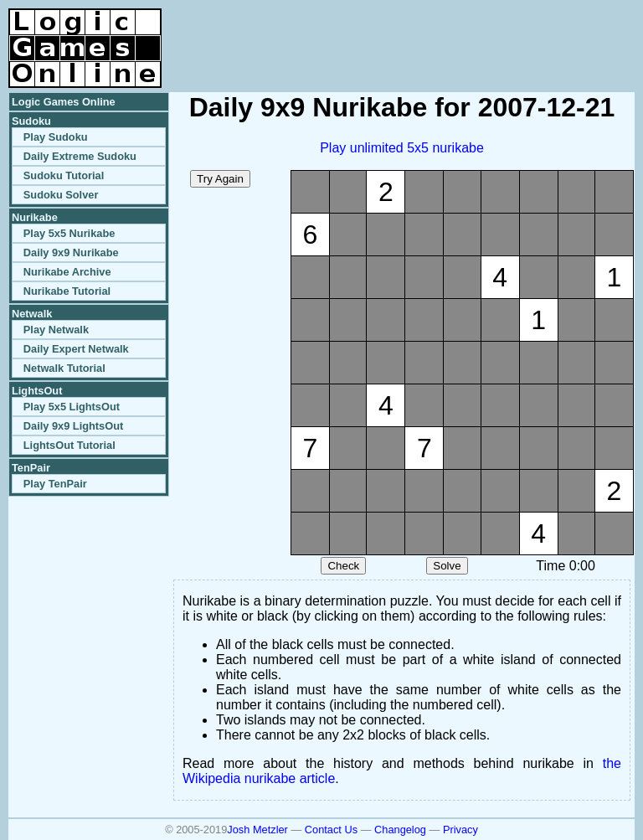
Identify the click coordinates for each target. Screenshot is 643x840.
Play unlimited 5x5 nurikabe (402, 148)
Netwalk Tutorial (64, 368)
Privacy (460, 830)
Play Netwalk (56, 330)
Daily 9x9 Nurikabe (71, 253)
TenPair (31, 468)
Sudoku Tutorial (64, 175)
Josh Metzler (257, 830)
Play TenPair (55, 484)
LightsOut (37, 391)
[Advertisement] (439, 33)
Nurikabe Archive (67, 272)
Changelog (400, 830)
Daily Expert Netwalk (76, 349)
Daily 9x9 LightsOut (73, 426)
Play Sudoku (56, 137)
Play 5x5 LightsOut (72, 407)
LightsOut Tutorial (69, 445)
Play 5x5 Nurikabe (69, 233)
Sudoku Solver (61, 195)
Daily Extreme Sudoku (80, 156)
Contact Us (331, 830)
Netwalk (32, 314)
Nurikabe (35, 217)
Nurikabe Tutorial (67, 291)
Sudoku (31, 121)
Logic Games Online (64, 102)
